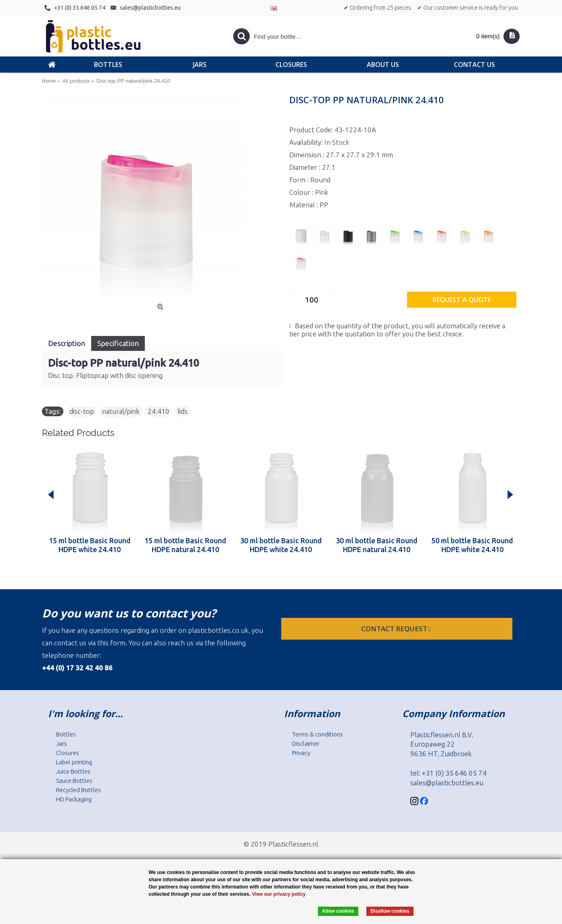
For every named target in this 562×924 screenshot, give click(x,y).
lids (183, 411)
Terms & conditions (318, 734)
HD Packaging (74, 799)
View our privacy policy (279, 894)
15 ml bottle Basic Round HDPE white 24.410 (90, 545)
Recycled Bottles (78, 790)
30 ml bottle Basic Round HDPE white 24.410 (281, 545)
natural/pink (121, 411)
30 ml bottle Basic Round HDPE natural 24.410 (377, 545)
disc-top (82, 411)
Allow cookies (338, 911)
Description (67, 343)
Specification (118, 343)
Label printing (74, 762)
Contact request (397, 629)
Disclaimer (306, 744)
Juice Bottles (73, 771)
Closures (68, 753)
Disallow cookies (390, 911)
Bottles (66, 734)
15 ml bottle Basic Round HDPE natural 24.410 (185, 545)
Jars (62, 744)
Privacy (301, 753)
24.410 (159, 411)
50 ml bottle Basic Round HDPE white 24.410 (472, 545)
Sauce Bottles (74, 781)
